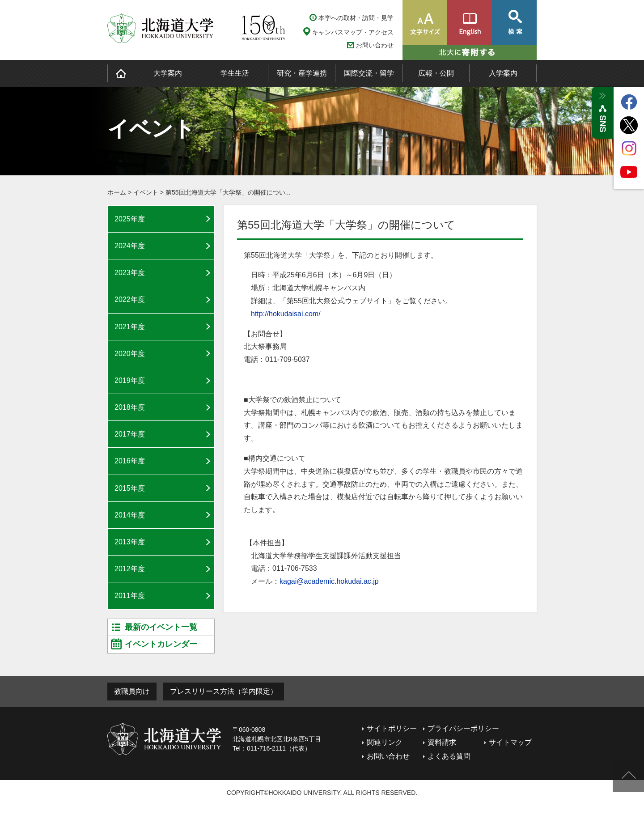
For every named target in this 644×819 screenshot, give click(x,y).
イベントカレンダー (161, 644)
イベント (146, 192)
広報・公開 (436, 73)
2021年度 (130, 327)
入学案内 (503, 73)
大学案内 (168, 73)
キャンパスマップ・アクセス (353, 32)
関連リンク (385, 742)
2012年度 (130, 569)
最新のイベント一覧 (161, 627)
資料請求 (442, 742)
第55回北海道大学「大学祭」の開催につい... (228, 192)
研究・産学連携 (302, 73)
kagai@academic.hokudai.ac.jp (329, 581)
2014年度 (130, 515)
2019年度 (130, 380)
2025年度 (130, 219)
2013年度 (130, 542)
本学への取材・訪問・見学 (356, 18)
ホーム (117, 192)
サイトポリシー (392, 728)
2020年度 (130, 354)
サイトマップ (510, 742)
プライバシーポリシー (463, 728)
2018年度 (130, 407)
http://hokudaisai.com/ (286, 314)
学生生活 (235, 73)
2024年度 (130, 246)
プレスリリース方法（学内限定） (224, 691)
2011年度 (130, 596)
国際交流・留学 (369, 73)
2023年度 (130, 273)
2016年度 (130, 461)
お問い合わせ (375, 45)
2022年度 (130, 299)
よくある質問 (449, 756)
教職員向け (132, 691)
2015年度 (130, 488)
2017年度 (130, 434)
